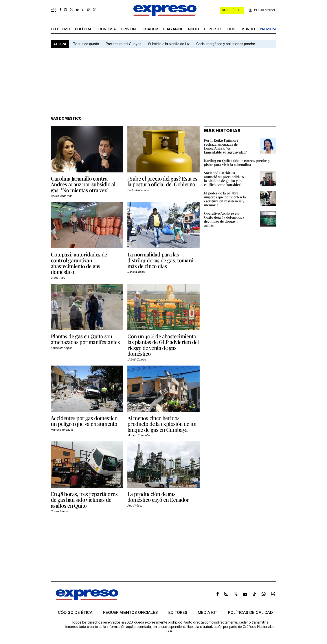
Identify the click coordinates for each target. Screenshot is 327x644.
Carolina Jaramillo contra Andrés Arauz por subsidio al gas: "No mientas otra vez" (83, 184)
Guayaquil (173, 29)
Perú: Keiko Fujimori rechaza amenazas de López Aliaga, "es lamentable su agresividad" (225, 146)
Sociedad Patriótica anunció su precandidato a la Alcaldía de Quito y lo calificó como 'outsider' (225, 179)
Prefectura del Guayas (123, 44)
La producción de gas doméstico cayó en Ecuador (158, 497)
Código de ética (75, 613)
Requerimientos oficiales (130, 613)
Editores (178, 613)
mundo (248, 29)
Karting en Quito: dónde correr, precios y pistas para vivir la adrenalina (237, 162)
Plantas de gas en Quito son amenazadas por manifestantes (85, 339)
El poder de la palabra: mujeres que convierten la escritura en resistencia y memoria (225, 199)
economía (106, 29)
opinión (128, 29)
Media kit (208, 613)
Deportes (213, 29)
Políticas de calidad (250, 613)
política (83, 29)
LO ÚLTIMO (61, 29)
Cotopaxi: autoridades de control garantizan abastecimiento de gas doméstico (79, 263)
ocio (232, 29)
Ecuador (149, 29)
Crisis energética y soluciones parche (226, 44)
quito (194, 29)
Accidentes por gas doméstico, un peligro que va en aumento (85, 421)
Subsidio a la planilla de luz (169, 44)
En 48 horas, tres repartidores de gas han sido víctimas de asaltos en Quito (84, 500)
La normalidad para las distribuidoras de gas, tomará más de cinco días (160, 260)
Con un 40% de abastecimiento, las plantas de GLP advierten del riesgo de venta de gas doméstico (163, 345)
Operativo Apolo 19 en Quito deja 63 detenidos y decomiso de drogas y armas (224, 219)
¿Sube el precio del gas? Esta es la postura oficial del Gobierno (162, 181)
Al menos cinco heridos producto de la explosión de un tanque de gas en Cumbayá (162, 424)
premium (268, 29)
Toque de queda (86, 44)
